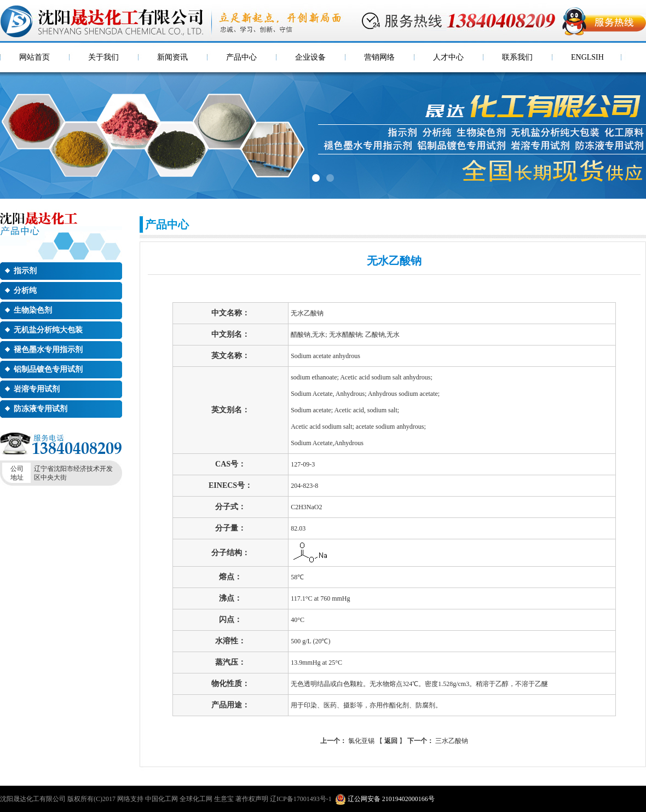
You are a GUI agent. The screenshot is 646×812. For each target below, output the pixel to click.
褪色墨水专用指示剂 (48, 350)
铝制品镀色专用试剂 (48, 369)
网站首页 (34, 57)
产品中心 (241, 57)
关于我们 (103, 57)
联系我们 (517, 57)
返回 (391, 741)
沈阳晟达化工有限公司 (33, 799)
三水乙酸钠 (438, 741)
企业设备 (310, 57)
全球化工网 (196, 799)
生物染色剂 (33, 310)
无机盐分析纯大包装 (48, 330)
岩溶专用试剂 (37, 389)
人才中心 (448, 57)
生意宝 (224, 799)
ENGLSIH (587, 57)
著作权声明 (252, 799)
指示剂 (25, 271)
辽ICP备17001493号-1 (301, 799)
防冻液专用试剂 (41, 409)
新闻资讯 (172, 57)
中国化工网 (161, 799)
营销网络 (379, 57)
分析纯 (25, 290)
